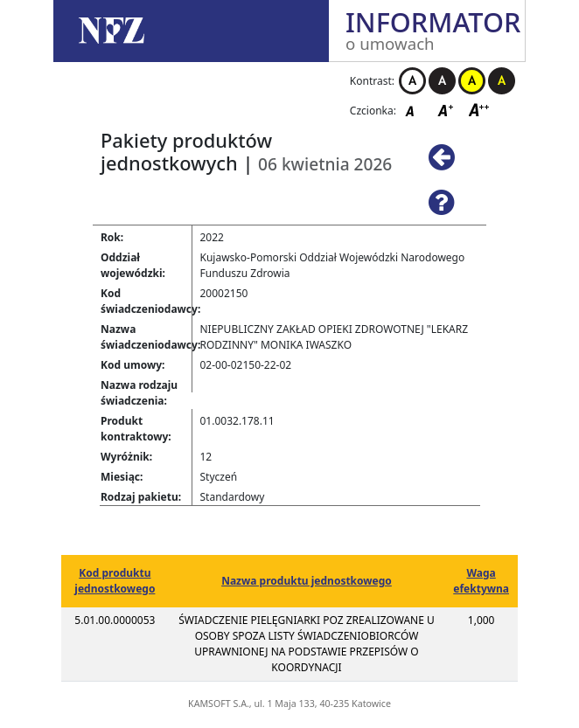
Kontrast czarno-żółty (502, 81)
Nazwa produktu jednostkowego (307, 581)
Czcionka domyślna (415, 110)
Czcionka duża (479, 110)
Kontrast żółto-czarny (472, 81)
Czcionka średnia (447, 110)
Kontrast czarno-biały (442, 81)
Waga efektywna (481, 581)
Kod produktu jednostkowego (115, 581)
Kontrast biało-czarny (412, 81)
